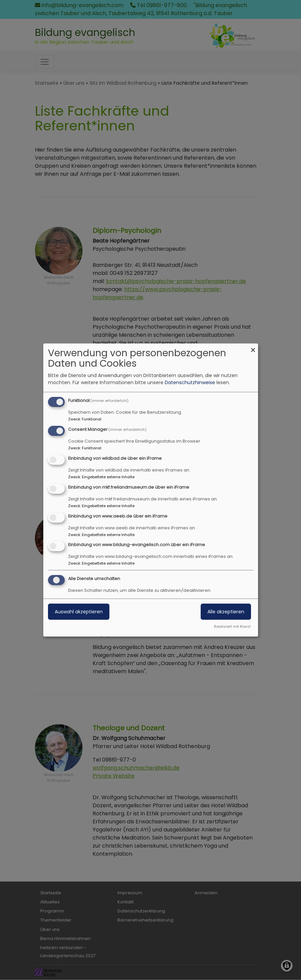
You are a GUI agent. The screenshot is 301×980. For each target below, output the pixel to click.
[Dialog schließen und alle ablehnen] (253, 348)
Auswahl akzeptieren (79, 612)
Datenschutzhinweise (190, 382)
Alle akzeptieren (226, 612)
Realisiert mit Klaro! (232, 626)
